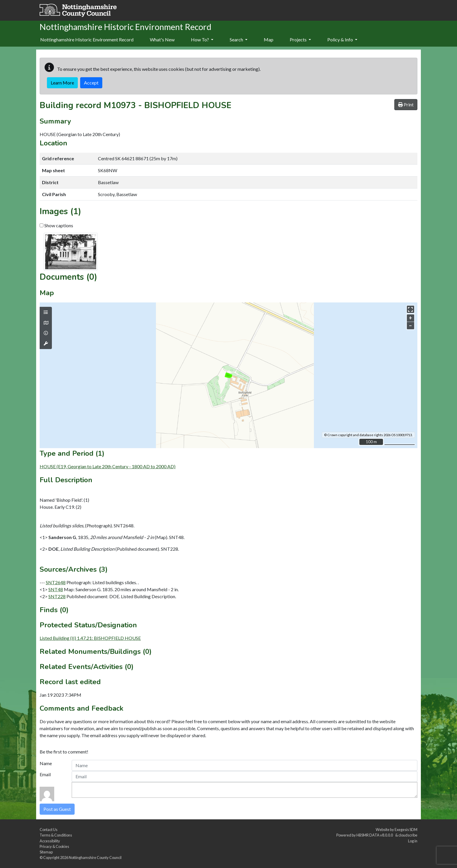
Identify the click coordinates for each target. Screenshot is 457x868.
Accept (91, 83)
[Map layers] (46, 312)
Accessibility (50, 841)
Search (239, 39)
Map (269, 39)
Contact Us (49, 830)
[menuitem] (162, 40)
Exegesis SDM (406, 830)
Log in (413, 841)
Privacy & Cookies (54, 846)
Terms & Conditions (56, 835)
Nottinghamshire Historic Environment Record (87, 39)
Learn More (62, 83)
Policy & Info (342, 39)
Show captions (56, 225)
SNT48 (56, 589)
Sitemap (46, 852)
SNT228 (57, 596)
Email (45, 774)
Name (46, 763)
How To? (202, 39)
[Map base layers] (46, 323)
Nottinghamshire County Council (95, 858)
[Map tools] (46, 344)
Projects (300, 39)
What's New (162, 39)
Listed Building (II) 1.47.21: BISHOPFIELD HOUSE (90, 638)
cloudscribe (408, 835)
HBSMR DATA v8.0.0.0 (375, 835)
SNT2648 (56, 582)
